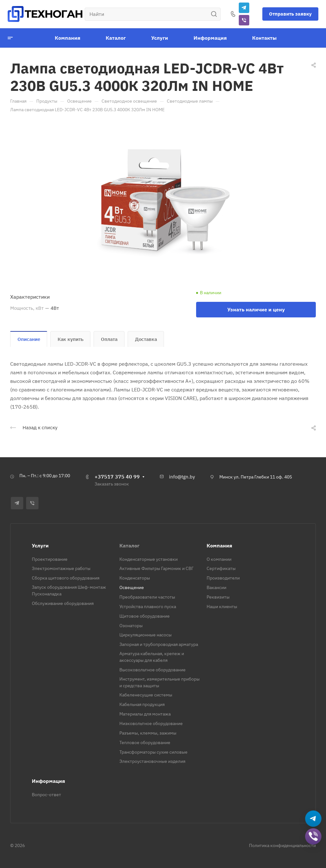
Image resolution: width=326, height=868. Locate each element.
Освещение (132, 587)
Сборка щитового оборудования (66, 578)
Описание (29, 339)
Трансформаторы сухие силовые (153, 752)
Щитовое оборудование (145, 616)
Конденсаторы (135, 578)
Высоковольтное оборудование (152, 670)
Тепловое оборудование (145, 743)
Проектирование (50, 559)
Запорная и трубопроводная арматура (159, 644)
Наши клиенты (222, 607)
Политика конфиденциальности (282, 845)
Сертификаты (221, 568)
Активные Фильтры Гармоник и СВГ (156, 568)
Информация (48, 781)
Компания (219, 546)
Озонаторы (131, 626)
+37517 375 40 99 (117, 477)
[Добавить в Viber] (313, 837)
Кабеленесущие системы (146, 695)
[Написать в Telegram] (313, 819)
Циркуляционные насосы (145, 635)
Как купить (71, 339)
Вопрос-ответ (46, 795)
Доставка (146, 339)
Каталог (129, 546)
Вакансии (216, 587)
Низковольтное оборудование (151, 723)
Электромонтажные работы (61, 568)
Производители (223, 578)
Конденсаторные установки (149, 559)
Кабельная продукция (142, 704)
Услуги (40, 546)
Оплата (109, 339)
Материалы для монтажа (145, 714)
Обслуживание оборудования (63, 603)
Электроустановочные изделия (152, 761)
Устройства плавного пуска (148, 607)
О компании (219, 559)
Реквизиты (218, 597)
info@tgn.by (182, 477)
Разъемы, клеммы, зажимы (148, 733)
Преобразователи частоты (147, 597)
